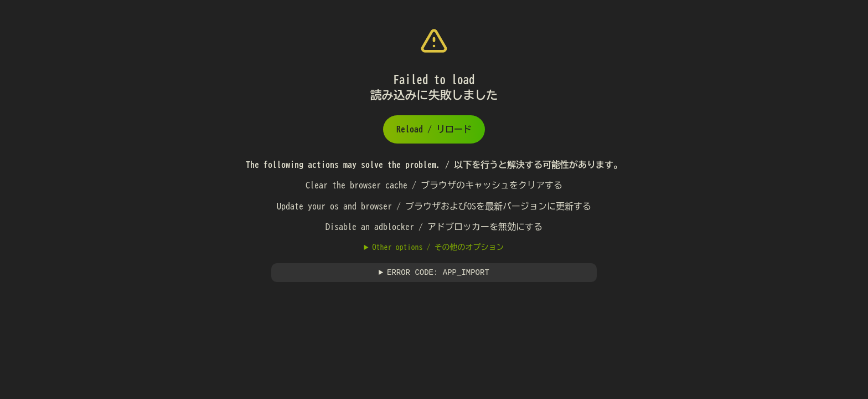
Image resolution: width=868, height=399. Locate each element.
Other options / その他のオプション (438, 247)
